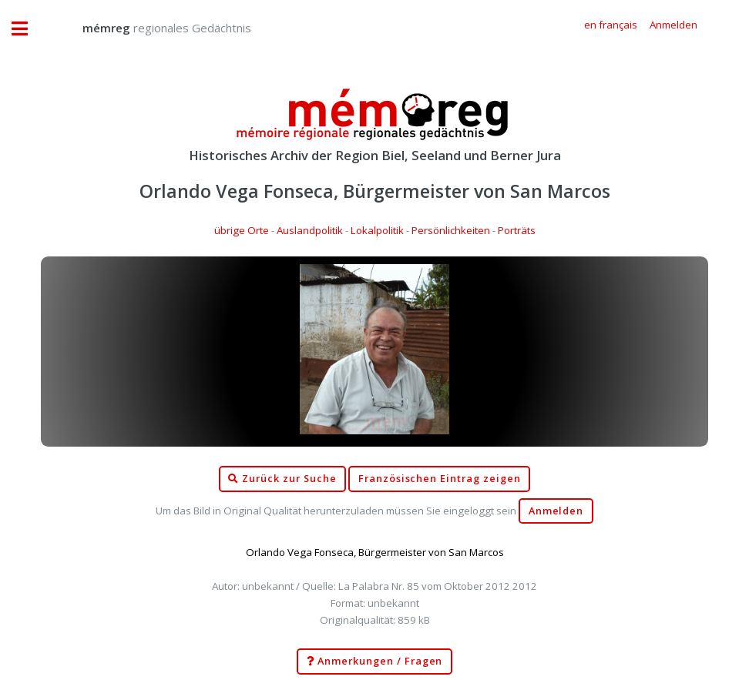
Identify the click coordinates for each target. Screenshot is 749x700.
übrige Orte (242, 230)
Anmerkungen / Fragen (375, 661)
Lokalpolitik (377, 230)
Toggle (28, 29)
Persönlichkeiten (451, 230)
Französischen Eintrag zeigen (440, 479)
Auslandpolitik (310, 230)
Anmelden (556, 511)
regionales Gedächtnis (151, 28)
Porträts (517, 230)
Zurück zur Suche (282, 479)
